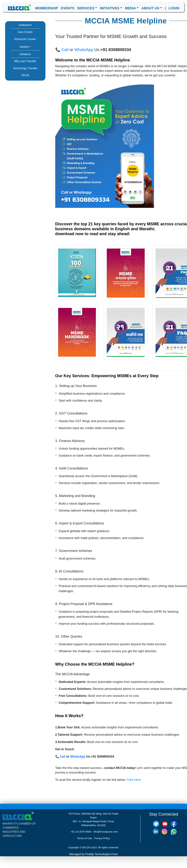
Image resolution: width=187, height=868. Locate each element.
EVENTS (68, 8)
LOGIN (174, 8)
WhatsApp (84, 50)
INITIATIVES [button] (109, 8)
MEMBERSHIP (47, 8)
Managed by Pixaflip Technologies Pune (93, 854)
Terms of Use (84, 838)
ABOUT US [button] (150, 8)
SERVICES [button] (86, 8)
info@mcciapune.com (106, 832)
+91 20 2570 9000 (81, 832)
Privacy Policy (102, 838)
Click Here (134, 780)
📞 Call (62, 50)
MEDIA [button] (130, 8)
